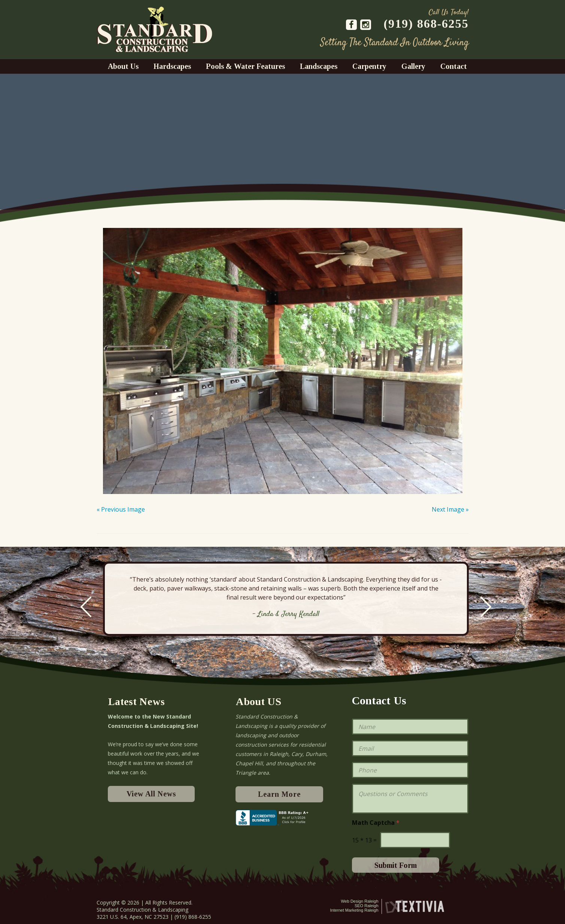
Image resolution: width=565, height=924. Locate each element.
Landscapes (319, 66)
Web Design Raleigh (359, 901)
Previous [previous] (86, 607)
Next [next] (486, 607)
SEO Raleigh (367, 906)
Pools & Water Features (245, 66)
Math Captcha (376, 823)
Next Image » (450, 509)
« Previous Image (121, 509)
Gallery (413, 66)
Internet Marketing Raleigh (354, 910)
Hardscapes (172, 66)
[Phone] (410, 770)
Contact (454, 66)
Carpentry (369, 66)
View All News (151, 794)
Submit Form (396, 865)
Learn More (279, 794)
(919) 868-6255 (426, 24)
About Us (123, 66)
